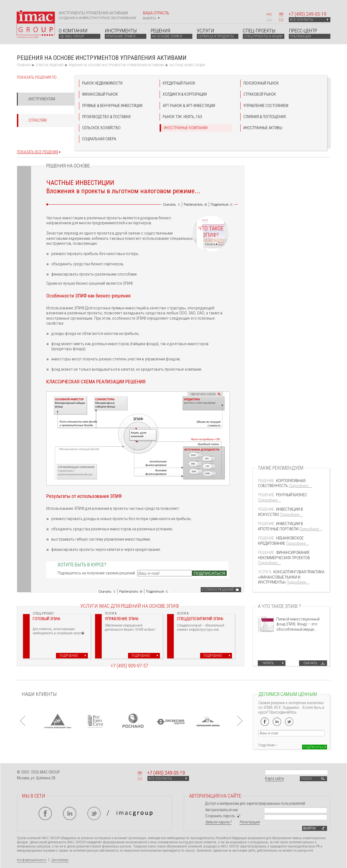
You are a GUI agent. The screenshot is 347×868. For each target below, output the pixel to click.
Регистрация (250, 822)
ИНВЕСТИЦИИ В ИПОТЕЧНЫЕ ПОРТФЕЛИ (280, 526)
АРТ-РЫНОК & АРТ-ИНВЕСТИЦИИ (189, 106)
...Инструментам (41, 99)
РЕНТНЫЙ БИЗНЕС (283, 495)
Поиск (313, 779)
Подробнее (69, 656)
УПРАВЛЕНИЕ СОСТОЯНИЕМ (266, 106)
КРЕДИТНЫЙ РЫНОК (179, 83)
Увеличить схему (203, 394)
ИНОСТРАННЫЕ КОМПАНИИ (186, 128)
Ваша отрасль (156, 15)
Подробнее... (300, 486)
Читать (268, 663)
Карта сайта (274, 778)
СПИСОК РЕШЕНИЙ (49, 65)
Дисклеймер (60, 860)
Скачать (169, 204)
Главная (24, 65)
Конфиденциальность (32, 860)
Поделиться (220, 204)
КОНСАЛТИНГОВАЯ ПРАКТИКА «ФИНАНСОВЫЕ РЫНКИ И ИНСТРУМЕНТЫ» (291, 577)
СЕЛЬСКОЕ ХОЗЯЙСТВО (101, 128)
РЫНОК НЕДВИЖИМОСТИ (102, 83)
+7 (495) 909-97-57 (129, 666)
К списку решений (218, 590)
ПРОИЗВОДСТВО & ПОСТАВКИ (106, 117)
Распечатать (193, 204)
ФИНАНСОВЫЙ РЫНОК (100, 94)
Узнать (210, 244)
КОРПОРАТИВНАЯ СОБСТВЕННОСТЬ (282, 483)
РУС (269, 15)
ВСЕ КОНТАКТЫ (309, 20)
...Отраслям (36, 120)
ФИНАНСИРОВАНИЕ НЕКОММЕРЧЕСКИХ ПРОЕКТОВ (284, 555)
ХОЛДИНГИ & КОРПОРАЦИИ (185, 94)
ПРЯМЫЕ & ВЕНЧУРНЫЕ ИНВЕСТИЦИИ (112, 106)
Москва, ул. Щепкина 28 (36, 778)
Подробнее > (268, 745)
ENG (269, 20)
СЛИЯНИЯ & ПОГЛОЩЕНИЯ (265, 117)
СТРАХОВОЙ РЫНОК (260, 94)
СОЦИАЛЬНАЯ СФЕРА (99, 139)
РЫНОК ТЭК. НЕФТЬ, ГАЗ (182, 117)
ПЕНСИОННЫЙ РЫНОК (261, 83)
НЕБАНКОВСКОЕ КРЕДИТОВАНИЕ (281, 541)
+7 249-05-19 (307, 14)
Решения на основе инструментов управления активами (116, 65)
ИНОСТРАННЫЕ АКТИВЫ (263, 128)
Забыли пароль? (218, 822)
